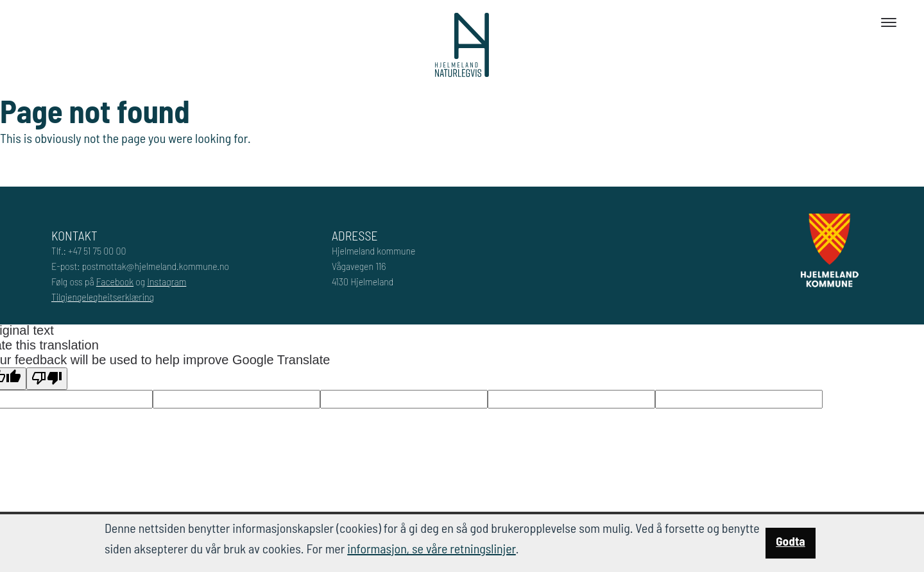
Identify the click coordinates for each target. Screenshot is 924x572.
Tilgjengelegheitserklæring (103, 297)
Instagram (167, 281)
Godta (790, 541)
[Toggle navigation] (889, 22)
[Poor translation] (47, 379)
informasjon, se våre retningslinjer (432, 548)
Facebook (115, 281)
